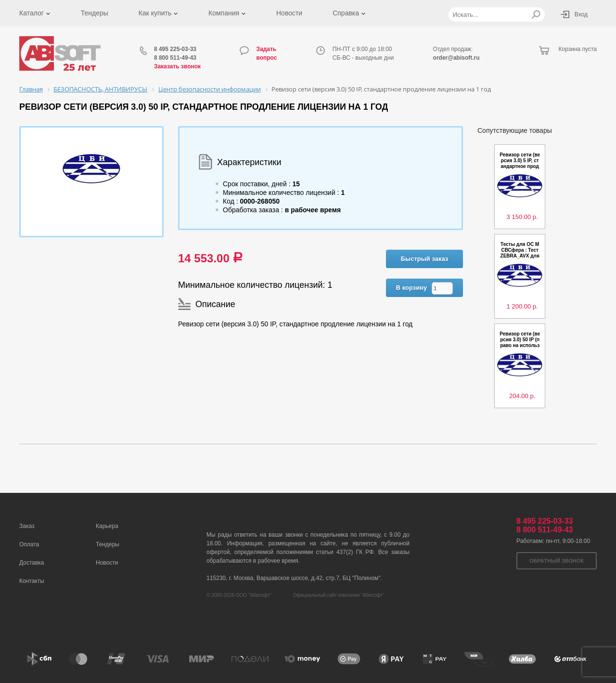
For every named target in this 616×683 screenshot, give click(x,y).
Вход (581, 14)
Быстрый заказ (425, 259)
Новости (289, 13)
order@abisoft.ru (456, 58)
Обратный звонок (557, 561)
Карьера (107, 526)
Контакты (32, 581)
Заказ (27, 526)
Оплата (29, 544)
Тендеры (95, 13)
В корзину (412, 288)
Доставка (32, 563)
